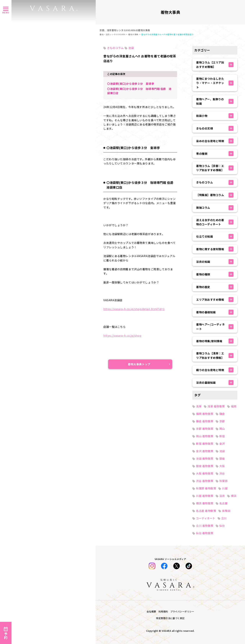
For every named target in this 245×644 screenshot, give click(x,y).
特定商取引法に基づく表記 (170, 618)
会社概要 (151, 611)
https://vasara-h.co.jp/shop (122, 335)
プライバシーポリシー (182, 611)
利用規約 (163, 611)
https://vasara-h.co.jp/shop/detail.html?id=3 (134, 309)
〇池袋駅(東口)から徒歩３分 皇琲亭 (131, 84)
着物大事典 (133, 34)
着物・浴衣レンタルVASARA (112, 34)
